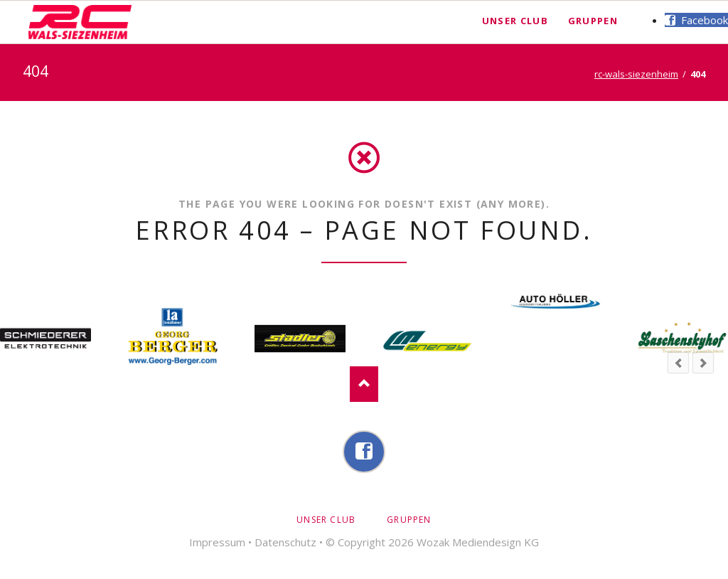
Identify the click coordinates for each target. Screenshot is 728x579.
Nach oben (364, 384)
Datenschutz (285, 542)
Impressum (217, 542)
